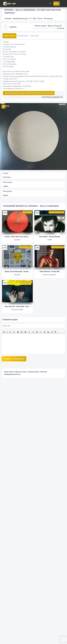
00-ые (40, 19)
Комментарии (33, 372)
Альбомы (8, 19)
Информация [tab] (23, 36)
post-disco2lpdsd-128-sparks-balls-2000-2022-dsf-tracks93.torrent (29, 93)
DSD (35, 19)
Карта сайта (9, 372)
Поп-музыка (48, 19)
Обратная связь (21, 372)
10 (55, 28)
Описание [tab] (35, 36)
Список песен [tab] (9, 36)
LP (31, 19)
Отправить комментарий (14, 359)
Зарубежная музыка (20, 19)
